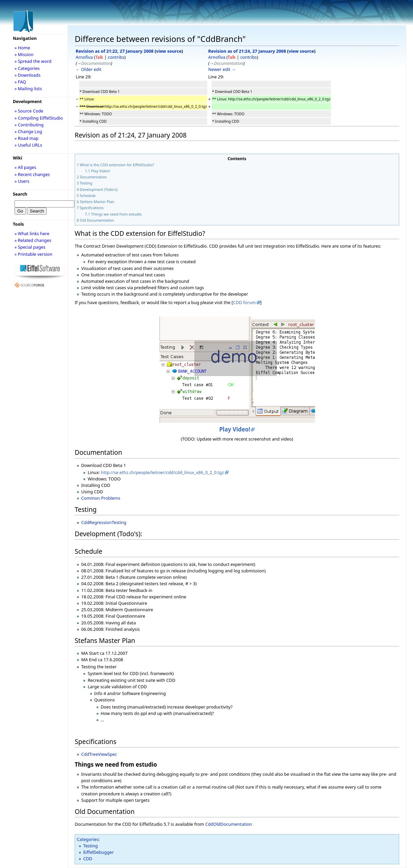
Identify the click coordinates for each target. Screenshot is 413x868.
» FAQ (20, 82)
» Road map (27, 138)
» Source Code (29, 111)
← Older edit (89, 69)
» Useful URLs (28, 145)
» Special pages (30, 247)
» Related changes (33, 240)
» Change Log (28, 131)
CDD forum (244, 302)
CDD (88, 859)
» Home (22, 48)
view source (169, 51)
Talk (99, 57)
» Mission (24, 54)
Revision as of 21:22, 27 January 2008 (115, 51)
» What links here (32, 233)
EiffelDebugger (98, 852)
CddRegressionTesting (104, 522)
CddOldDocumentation (229, 824)
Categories (88, 839)
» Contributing (29, 125)
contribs (116, 57)
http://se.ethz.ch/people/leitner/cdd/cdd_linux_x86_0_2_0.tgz (163, 472)
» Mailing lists (28, 89)
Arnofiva (84, 57)
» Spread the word (33, 61)
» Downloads (28, 75)
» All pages (25, 167)
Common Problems (101, 498)
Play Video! (235, 429)
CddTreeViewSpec (99, 754)
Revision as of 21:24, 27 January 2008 (247, 51)
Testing (90, 846)
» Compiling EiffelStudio (39, 118)
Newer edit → (222, 69)
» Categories (27, 68)
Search (20, 194)
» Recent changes (32, 174)
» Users (22, 181)
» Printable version (33, 254)
